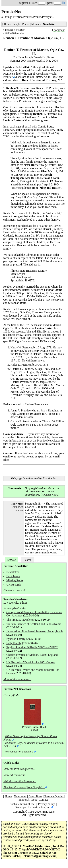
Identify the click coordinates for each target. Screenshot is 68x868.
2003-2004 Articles (15, 33)
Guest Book (35, 796)
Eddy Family (14, 643)
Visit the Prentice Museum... (20, 781)
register (24, 3)
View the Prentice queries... (19, 769)
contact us (9, 840)
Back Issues (13, 576)
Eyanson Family (16, 639)
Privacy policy (47, 804)
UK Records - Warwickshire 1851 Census (31, 662)
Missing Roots (15, 580)
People (17, 24)
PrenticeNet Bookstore (21, 752)
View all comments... (15, 775)
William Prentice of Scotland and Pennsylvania (34, 624)
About (33, 800)
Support (23, 800)
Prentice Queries (54, 796)
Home (7, 24)
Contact (43, 800)
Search (28, 560)
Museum (36, 24)
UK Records (14, 585)
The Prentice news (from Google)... (24, 787)
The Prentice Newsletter (20, 620)
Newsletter (13, 572)
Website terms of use (22, 804)
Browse (11, 560)
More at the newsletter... (17, 679)
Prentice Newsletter (15, 30)
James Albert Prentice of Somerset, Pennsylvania (35, 631)
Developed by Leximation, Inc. (33, 807)
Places (26, 24)
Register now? (50, 495)
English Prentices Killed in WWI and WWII (32, 647)
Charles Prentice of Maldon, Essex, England (32, 655)
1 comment (58, 30)
